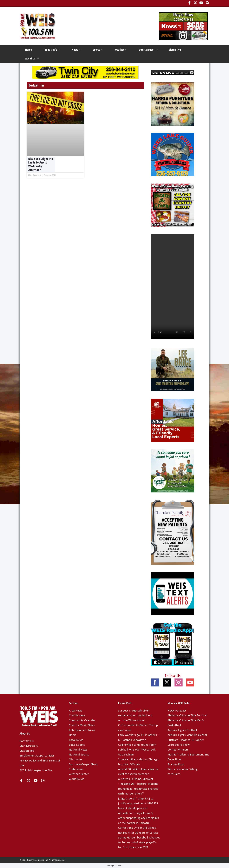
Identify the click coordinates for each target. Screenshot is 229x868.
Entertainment (148, 50)
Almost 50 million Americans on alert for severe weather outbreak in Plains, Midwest (138, 774)
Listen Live (175, 50)
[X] (195, 3)
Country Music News (82, 725)
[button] (208, 3)
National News (78, 749)
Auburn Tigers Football (182, 730)
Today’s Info (52, 50)
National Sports (79, 754)
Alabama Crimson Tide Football (187, 715)
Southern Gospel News (83, 764)
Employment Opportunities (37, 755)
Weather (121, 50)
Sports (98, 50)
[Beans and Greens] (173, 205)
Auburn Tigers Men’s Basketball (188, 735)
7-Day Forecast (177, 710)
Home (28, 50)
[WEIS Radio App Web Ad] (173, 644)
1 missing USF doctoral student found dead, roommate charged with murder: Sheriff (138, 789)
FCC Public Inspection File (36, 770)
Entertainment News (82, 730)
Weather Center (79, 774)
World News (77, 779)
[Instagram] (43, 781)
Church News (77, 715)
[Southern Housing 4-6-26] (173, 420)
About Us (32, 58)
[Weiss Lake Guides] (173, 154)
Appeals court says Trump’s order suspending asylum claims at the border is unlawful (139, 818)
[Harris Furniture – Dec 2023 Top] (173, 104)
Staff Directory (29, 746)
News (76, 50)
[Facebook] (189, 3)
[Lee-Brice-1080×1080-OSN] (173, 369)
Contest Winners (178, 749)
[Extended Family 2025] (173, 471)
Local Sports (77, 745)
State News (76, 769)
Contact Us (27, 741)
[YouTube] (201, 3)
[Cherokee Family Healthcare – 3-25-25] (173, 532)
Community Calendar (82, 720)
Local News (76, 740)
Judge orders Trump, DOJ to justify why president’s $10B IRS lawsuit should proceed (138, 803)
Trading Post (176, 764)
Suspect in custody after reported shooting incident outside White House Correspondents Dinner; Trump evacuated (138, 720)
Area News (76, 710)
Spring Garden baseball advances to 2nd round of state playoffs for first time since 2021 (139, 842)
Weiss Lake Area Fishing (183, 769)
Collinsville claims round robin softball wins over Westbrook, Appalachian (137, 750)
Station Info (27, 751)
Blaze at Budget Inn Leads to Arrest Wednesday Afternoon (41, 164)
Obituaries (76, 759)
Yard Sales (174, 774)
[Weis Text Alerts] (173, 593)
